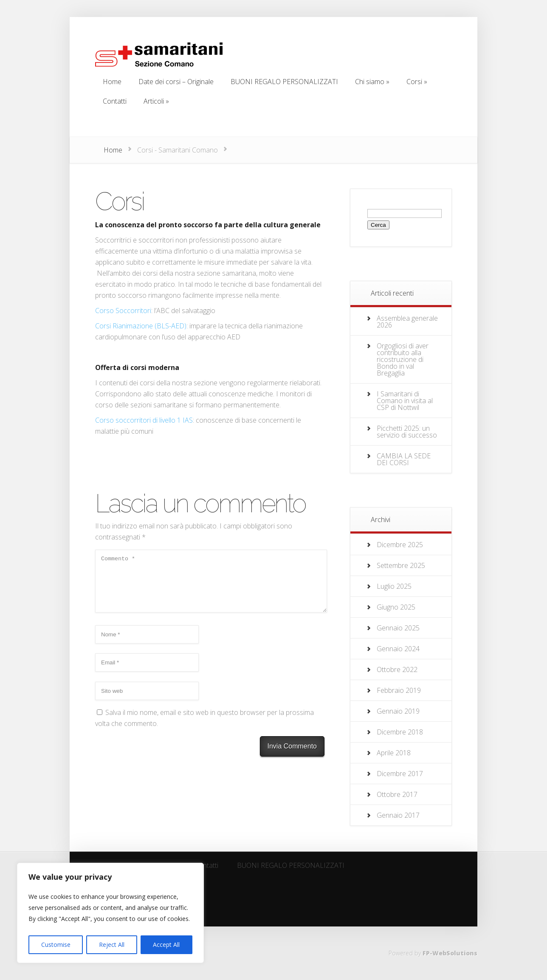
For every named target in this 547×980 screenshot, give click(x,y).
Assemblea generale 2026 (407, 322)
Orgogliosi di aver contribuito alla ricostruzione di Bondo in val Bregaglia (403, 359)
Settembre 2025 (401, 565)
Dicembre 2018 (400, 732)
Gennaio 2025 (398, 628)
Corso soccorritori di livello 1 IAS (144, 420)
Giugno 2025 (396, 607)
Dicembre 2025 (400, 545)
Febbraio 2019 (399, 690)
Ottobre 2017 (397, 794)
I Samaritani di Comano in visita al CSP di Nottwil (405, 401)
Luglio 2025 (394, 586)
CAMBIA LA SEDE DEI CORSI (404, 459)
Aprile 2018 (394, 753)
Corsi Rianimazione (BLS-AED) (141, 326)
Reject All (112, 945)
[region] (110, 913)
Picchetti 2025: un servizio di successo (407, 432)
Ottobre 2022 (397, 669)
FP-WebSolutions (450, 953)
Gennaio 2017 (398, 815)
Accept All (166, 945)
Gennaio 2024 (398, 649)
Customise (56, 945)
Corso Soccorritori (123, 311)
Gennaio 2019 (398, 711)
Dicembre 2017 (400, 774)
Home (113, 150)
